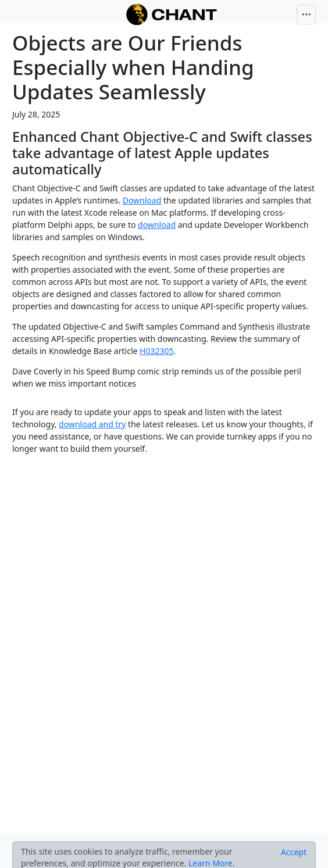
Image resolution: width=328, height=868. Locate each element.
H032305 (156, 351)
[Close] (294, 852)
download (157, 225)
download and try (92, 424)
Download (142, 200)
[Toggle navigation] (306, 15)
